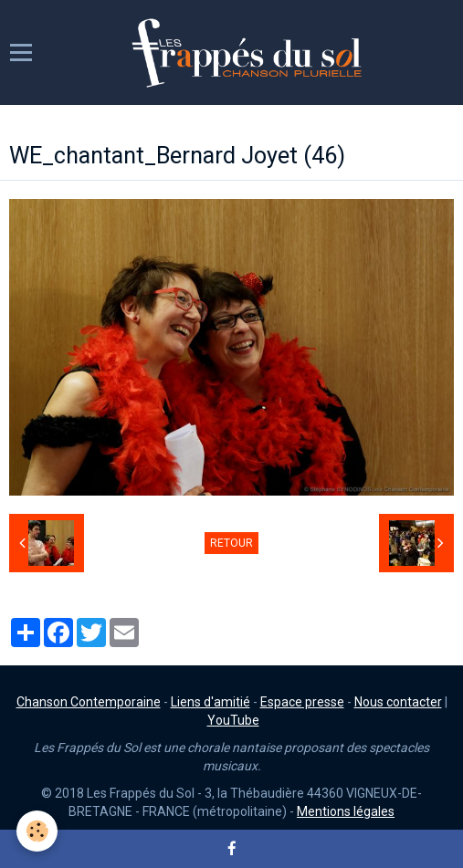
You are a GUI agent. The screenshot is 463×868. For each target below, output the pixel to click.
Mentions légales (346, 811)
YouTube (233, 720)
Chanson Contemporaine (89, 702)
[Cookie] (37, 831)
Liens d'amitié (210, 702)
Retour (231, 543)
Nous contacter (398, 702)
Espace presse (302, 702)
